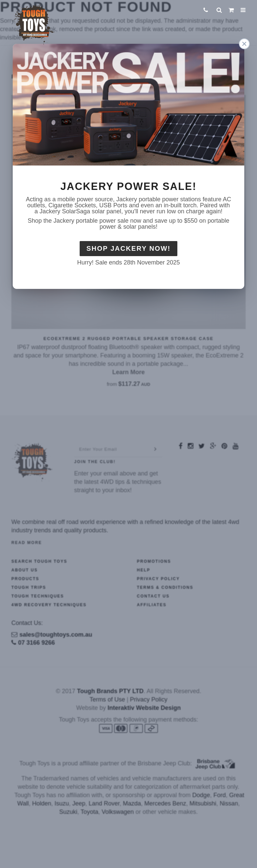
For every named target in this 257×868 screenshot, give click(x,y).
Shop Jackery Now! (128, 248)
